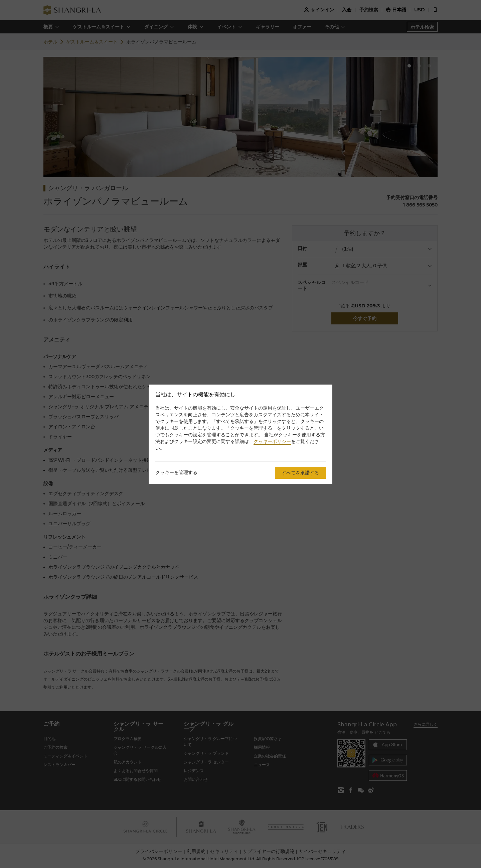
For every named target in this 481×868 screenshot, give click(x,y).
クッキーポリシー (272, 441)
